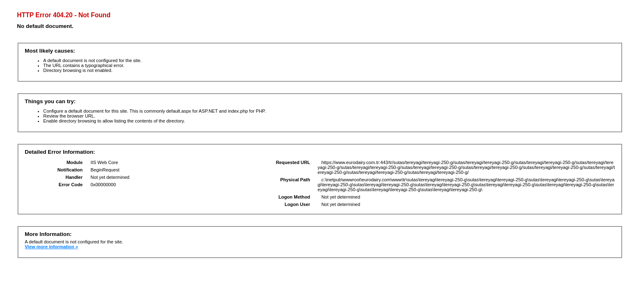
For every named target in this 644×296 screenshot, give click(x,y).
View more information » (51, 247)
